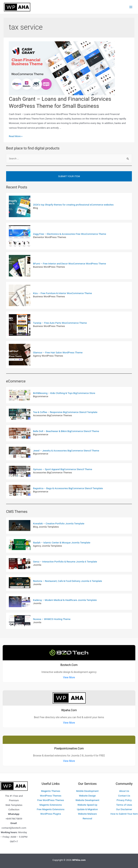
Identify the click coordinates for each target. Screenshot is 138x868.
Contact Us (124, 796)
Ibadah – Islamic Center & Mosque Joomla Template (62, 542)
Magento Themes (51, 791)
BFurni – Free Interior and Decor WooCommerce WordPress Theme (70, 264)
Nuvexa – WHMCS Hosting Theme (52, 619)
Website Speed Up (87, 805)
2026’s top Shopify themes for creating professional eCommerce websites (73, 205)
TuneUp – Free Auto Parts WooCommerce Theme (60, 323)
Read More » (16, 136)
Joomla (37, 565)
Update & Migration (87, 809)
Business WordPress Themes (49, 267)
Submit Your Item (69, 176)
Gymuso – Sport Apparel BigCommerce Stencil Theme (63, 469)
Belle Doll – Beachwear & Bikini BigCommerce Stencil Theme (66, 431)
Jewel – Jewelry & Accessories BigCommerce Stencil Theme (66, 451)
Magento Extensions (51, 805)
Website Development (87, 800)
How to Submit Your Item (124, 814)
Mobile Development (87, 791)
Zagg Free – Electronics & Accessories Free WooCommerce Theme (70, 234)
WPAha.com (79, 860)
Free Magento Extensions (51, 809)
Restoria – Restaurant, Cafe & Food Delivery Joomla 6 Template (68, 581)
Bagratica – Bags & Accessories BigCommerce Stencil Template (68, 488)
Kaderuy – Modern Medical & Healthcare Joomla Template (65, 600)
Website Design (87, 796)
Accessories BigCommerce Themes (53, 415)
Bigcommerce (41, 396)
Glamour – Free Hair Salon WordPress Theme (58, 352)
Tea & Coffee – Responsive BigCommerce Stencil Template (65, 412)
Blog (35, 208)
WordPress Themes (51, 796)
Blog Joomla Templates (46, 527)
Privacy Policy (124, 800)
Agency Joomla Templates (48, 546)
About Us (124, 791)
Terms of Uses (124, 805)
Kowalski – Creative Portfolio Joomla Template (59, 523)
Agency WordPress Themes (48, 356)
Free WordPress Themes (51, 800)
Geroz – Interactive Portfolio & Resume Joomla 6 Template (65, 562)
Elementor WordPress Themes (50, 237)
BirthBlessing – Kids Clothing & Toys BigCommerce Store (64, 393)
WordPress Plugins (51, 814)
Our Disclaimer (124, 809)
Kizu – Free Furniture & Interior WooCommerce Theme (63, 293)
